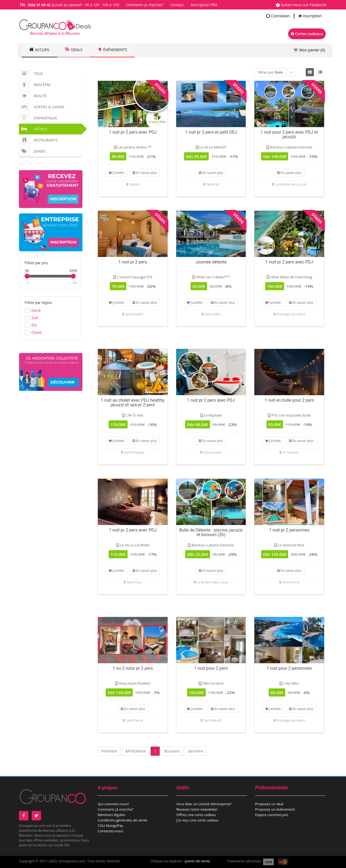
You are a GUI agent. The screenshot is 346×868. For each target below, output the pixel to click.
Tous (31, 74)
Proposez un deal (269, 804)
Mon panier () (312, 50)
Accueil (40, 50)
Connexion (278, 16)
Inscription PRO (204, 5)
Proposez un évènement (275, 809)
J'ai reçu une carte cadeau (197, 820)
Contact (177, 5)
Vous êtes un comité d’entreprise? (204, 804)
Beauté (33, 96)
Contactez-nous (110, 831)
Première (109, 751)
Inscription (310, 16)
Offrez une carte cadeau (196, 815)
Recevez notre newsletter (197, 809)
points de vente (197, 861)
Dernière (196, 751)
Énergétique (38, 118)
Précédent (137, 751)
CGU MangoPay (110, 826)
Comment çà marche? (115, 809)
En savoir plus (145, 173)
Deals (75, 50)
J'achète (117, 173)
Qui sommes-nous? (113, 804)
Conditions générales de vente (122, 820)
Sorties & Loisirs (42, 107)
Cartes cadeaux (307, 34)
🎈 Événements (115, 50)
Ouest (37, 332)
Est (34, 325)
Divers (32, 151)
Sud (35, 318)
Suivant (173, 751)
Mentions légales (111, 815)
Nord (36, 310)
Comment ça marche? (145, 5)
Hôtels (33, 129)
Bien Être (35, 85)
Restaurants (38, 140)
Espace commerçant (272, 815)
